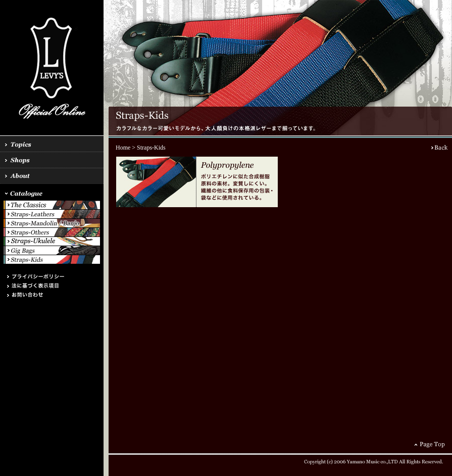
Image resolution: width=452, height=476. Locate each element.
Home (123, 148)
